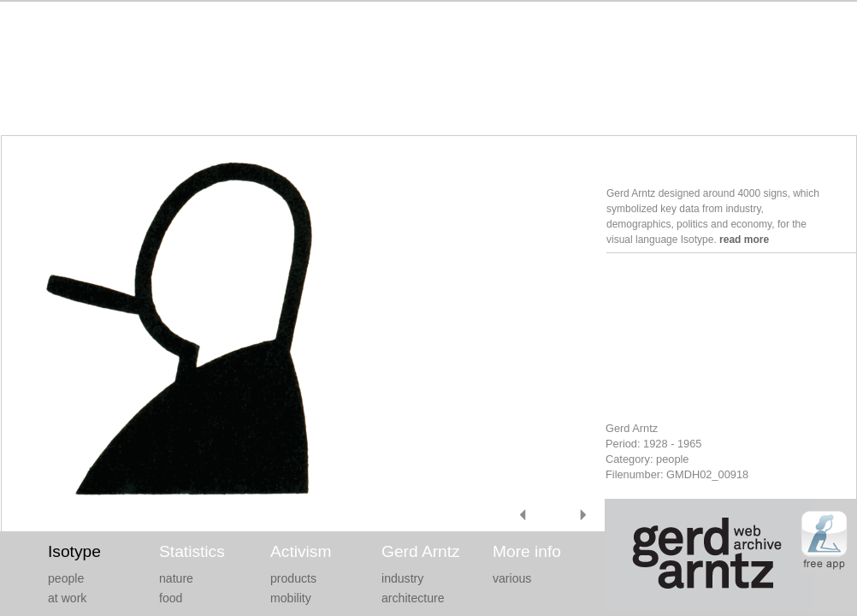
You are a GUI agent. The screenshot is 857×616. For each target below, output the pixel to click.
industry (402, 578)
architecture (413, 598)
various (512, 578)
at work (67, 598)
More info (527, 551)
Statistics (192, 551)
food (171, 598)
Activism (301, 551)
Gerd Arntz (421, 551)
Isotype (74, 551)
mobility (291, 598)
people (66, 578)
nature (176, 578)
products (293, 578)
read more (744, 240)
